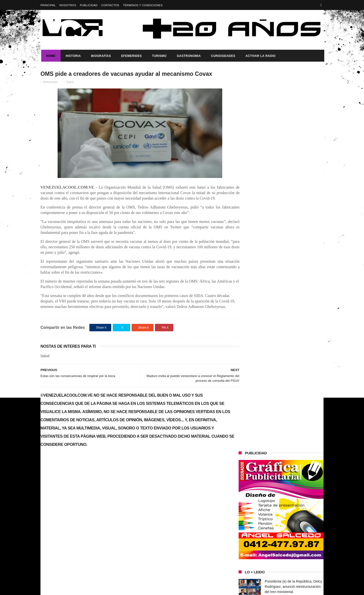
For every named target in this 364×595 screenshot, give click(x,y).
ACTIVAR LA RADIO (260, 56)
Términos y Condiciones (143, 5)
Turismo (159, 56)
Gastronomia (188, 56)
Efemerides (131, 56)
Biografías (100, 56)
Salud (70, 82)
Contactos (110, 5)
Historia (73, 56)
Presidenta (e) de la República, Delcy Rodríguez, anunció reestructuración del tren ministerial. (293, 207)
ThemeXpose (128, 589)
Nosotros (68, 5)
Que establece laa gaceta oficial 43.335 (193, 517)
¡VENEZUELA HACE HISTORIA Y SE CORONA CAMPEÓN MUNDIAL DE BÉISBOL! (294, 252)
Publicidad (89, 5)
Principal (48, 5)
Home (50, 56)
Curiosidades (222, 56)
